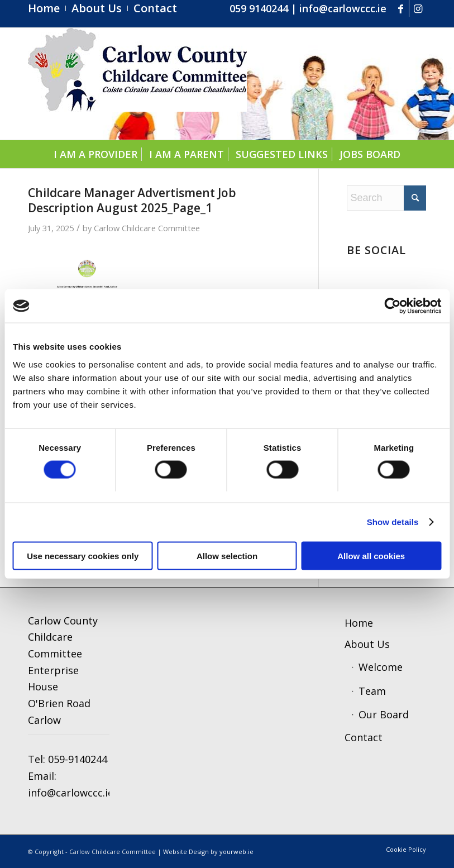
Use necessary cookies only (83, 555)
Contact (364, 737)
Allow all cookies (371, 555)
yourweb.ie (236, 852)
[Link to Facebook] (401, 8)
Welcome (381, 667)
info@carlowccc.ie (343, 8)
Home (359, 623)
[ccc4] (137, 84)
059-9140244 (78, 759)
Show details (393, 522)
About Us (367, 644)
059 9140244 (259, 8)
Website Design (186, 852)
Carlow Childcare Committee (147, 228)
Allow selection (227, 555)
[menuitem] (47, 8)
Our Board (384, 714)
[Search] (386, 198)
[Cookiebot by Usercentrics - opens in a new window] (392, 306)
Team (372, 691)
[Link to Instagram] (418, 8)
